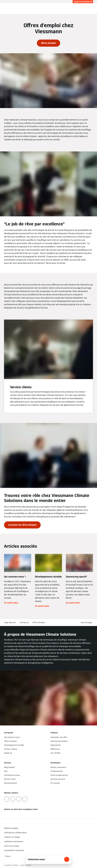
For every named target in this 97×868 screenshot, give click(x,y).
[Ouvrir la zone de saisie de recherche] (90, 9)
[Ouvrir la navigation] (94, 9)
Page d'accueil (10, 622)
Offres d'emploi (39, 622)
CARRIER (28, 865)
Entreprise (24, 622)
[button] (87, 623)
